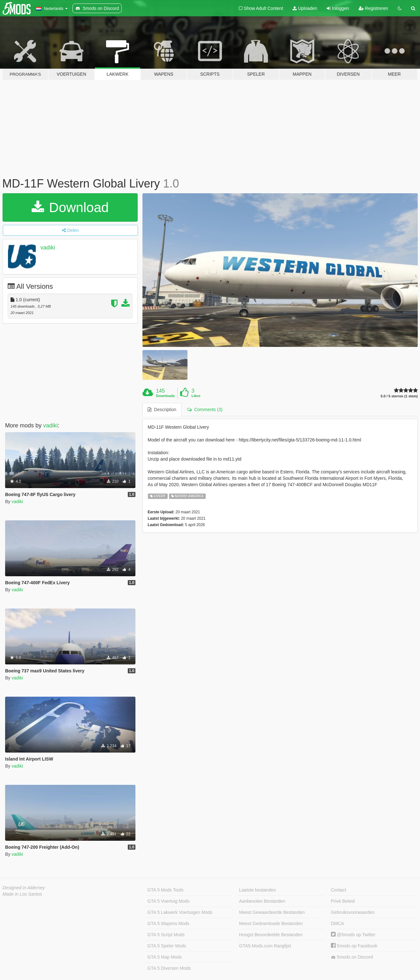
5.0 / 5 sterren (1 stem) (399, 396)
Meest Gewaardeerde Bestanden (272, 912)
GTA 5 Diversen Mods (169, 968)
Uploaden (305, 8)
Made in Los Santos (22, 894)
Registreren (373, 8)
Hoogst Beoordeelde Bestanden (271, 935)
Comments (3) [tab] (205, 410)
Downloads (166, 396)
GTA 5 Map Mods (164, 957)
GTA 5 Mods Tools (165, 890)
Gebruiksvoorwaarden (353, 912)
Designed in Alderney (24, 888)
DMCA (337, 923)
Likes (196, 396)
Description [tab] (162, 410)
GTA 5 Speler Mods (167, 946)
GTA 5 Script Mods (166, 935)
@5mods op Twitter (353, 935)
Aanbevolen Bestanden (262, 901)
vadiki (48, 248)
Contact (339, 890)
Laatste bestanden (258, 890)
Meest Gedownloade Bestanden (271, 923)
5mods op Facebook (354, 946)
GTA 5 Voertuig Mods (168, 901)
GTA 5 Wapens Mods (168, 923)
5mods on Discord (352, 957)
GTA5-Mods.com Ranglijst (265, 946)
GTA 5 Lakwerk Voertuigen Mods (180, 912)
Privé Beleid (343, 901)
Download (70, 207)
